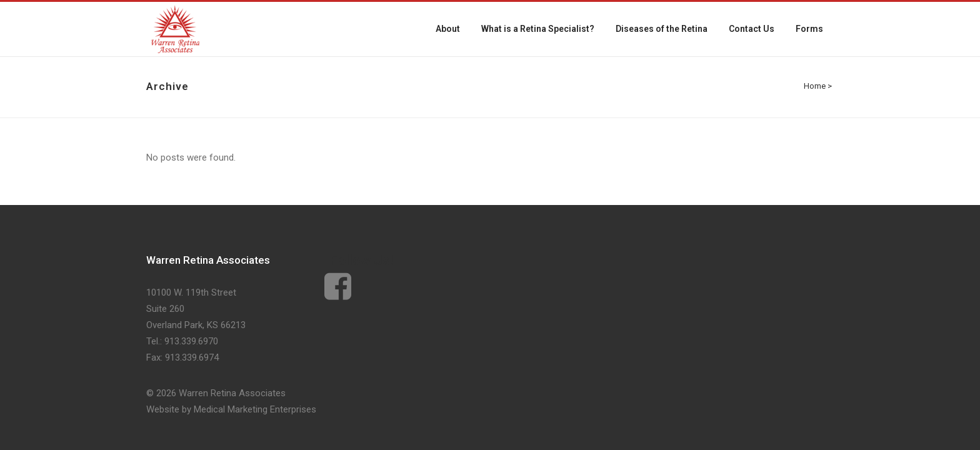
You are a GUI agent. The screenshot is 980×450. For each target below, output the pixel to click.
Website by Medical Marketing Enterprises (231, 409)
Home (815, 86)
